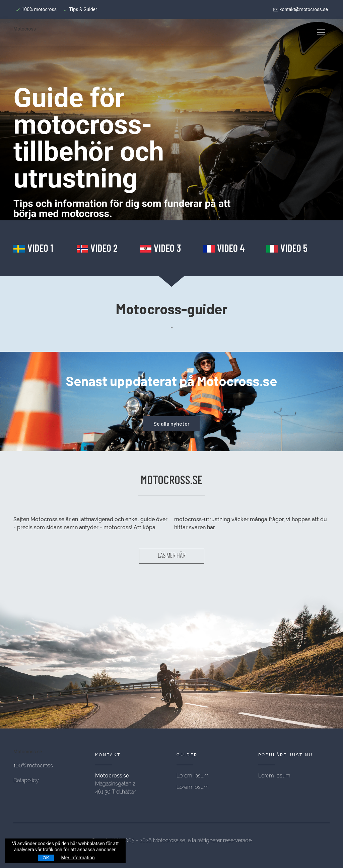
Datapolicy (26, 780)
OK (46, 858)
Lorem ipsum (193, 776)
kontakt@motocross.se (300, 9)
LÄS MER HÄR (172, 556)
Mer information (78, 858)
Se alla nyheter (171, 423)
